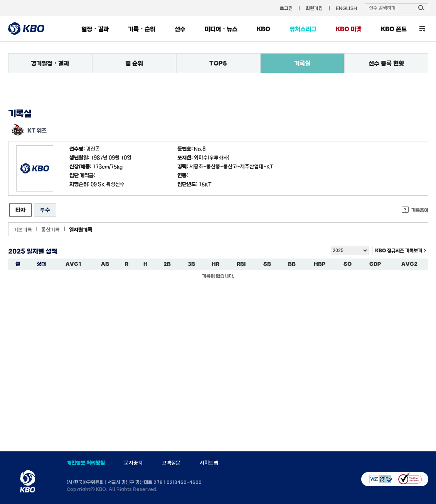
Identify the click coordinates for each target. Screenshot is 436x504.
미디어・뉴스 (221, 29)
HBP (320, 264)
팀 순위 (134, 63)
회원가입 (314, 8)
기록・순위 (142, 29)
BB (292, 264)
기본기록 (23, 230)
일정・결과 (95, 29)
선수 (180, 29)
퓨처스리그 (303, 29)
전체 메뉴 (422, 29)
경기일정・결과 (50, 63)
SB (267, 264)
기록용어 (420, 210)
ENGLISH (346, 8)
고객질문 (171, 463)
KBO (263, 29)
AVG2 (409, 264)
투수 (45, 210)
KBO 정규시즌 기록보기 (399, 250)
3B (191, 264)
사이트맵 (209, 463)
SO (348, 264)
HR (215, 264)
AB (105, 264)
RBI (241, 264)
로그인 (286, 8)
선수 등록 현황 (386, 63)
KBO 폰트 (394, 29)
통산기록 (51, 230)
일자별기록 (81, 230)
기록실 (302, 63)
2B (167, 264)
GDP (375, 264)
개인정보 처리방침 (86, 463)
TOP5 (218, 63)
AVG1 (74, 264)
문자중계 (133, 463)
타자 (20, 210)
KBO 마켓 (349, 29)
